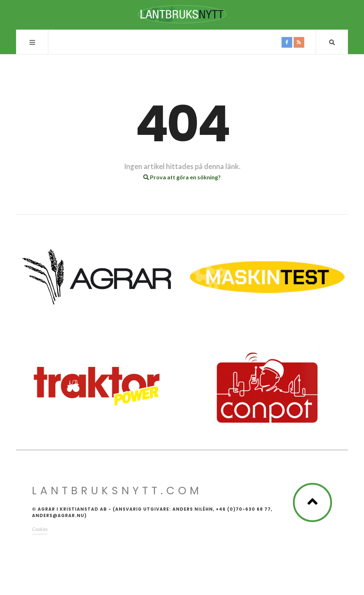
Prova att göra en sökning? (182, 177)
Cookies (40, 529)
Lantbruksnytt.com (117, 491)
